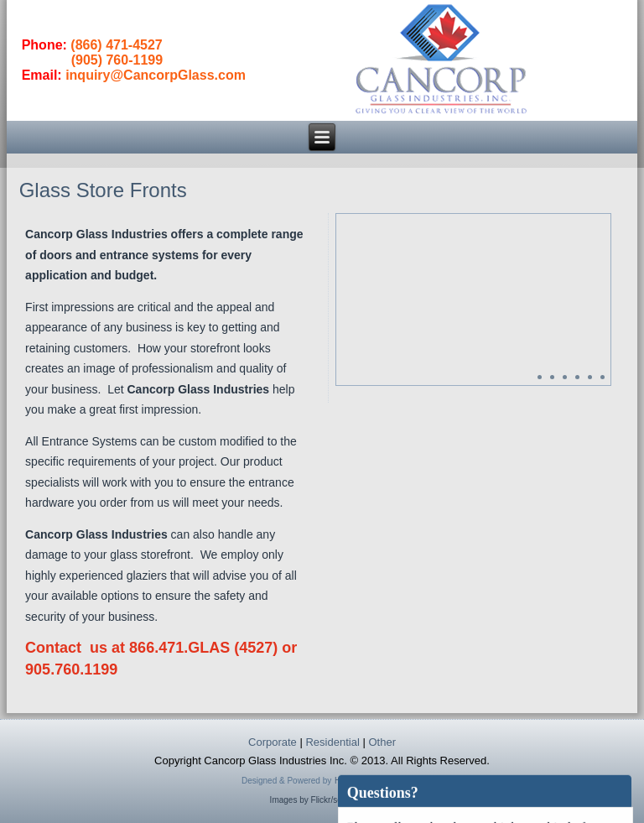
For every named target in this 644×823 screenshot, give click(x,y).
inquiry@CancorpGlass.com (156, 75)
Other (382, 742)
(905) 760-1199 (117, 60)
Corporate (273, 742)
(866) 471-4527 (116, 45)
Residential (332, 742)
